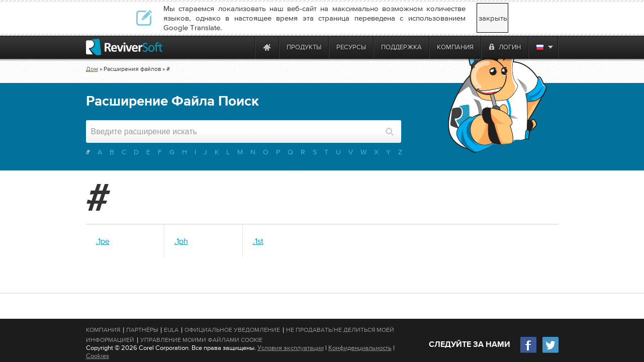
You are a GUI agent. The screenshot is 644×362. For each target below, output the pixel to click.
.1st (258, 241)
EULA (171, 330)
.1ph (181, 241)
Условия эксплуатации (291, 348)
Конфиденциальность (360, 348)
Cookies (98, 356)
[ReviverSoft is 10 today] (245, 47)
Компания (103, 330)
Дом (92, 69)
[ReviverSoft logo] (124, 47)
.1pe (103, 241)
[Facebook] (529, 352)
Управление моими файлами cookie (201, 340)
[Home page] (267, 47)
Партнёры (142, 330)
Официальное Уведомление (232, 330)
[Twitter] (550, 352)
